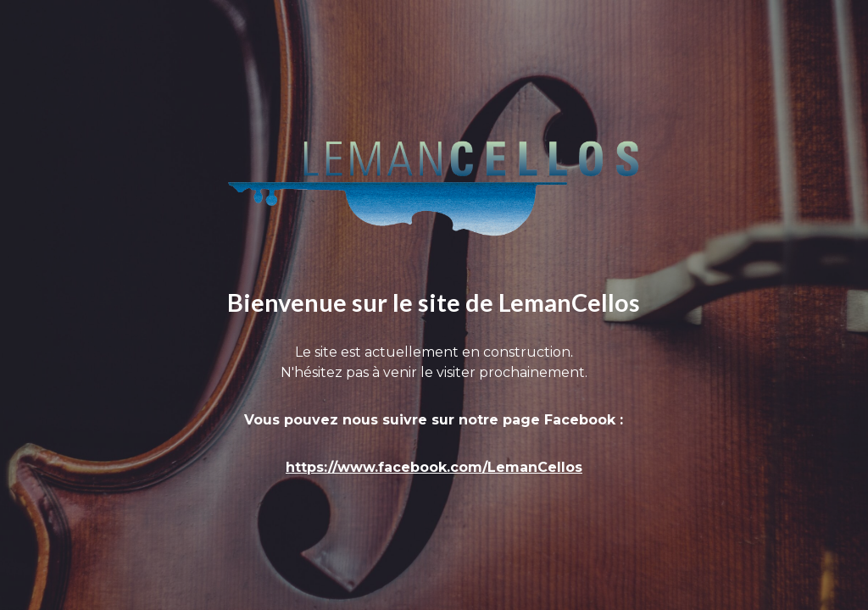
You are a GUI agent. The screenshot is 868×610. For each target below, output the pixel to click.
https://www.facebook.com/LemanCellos (434, 467)
